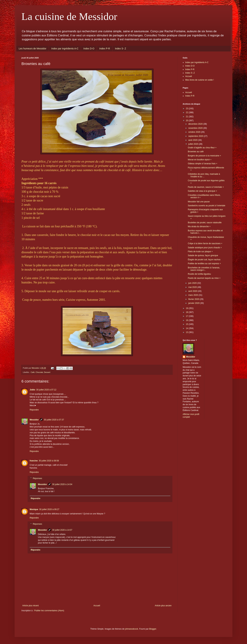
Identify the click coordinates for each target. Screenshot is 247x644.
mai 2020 (193, 287)
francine (34, 461)
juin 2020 (193, 283)
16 (187, 320)
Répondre (34, 410)
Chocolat (39, 372)
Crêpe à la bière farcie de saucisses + (205, 243)
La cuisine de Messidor (69, 16)
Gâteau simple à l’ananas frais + (203, 164)
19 (187, 308)
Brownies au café (196, 152)
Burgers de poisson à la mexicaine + (204, 156)
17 (187, 316)
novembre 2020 (196, 128)
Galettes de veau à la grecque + (202, 191)
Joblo (32, 390)
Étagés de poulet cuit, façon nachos (204, 260)
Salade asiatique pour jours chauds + (205, 248)
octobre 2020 (195, 132)
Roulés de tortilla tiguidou (199, 274)
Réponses (37, 478)
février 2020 (194, 299)
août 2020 (193, 140)
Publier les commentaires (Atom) (49, 611)
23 (187, 109)
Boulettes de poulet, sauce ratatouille (205, 223)
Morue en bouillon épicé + (200, 160)
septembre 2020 (196, 136)
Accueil (97, 606)
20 (187, 121)
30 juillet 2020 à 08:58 (49, 461)
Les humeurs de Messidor (33, 49)
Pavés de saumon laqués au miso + (204, 278)
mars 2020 (193, 295)
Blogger (153, 629)
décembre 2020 (196, 124)
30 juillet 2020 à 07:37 (54, 420)
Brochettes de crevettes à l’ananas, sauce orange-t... (204, 269)
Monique (34, 509)
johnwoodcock (132, 629)
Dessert (47, 372)
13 (187, 332)
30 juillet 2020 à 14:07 (62, 530)
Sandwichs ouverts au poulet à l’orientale (207, 206)
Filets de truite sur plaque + (200, 252)
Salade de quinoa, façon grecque (203, 255)
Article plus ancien (163, 606)
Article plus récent (30, 606)
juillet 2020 (194, 144)
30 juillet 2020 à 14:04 (62, 484)
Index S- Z (120, 49)
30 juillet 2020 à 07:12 (46, 390)
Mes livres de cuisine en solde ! (200, 80)
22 (187, 112)
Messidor (34, 420)
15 (187, 324)
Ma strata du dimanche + (199, 226)
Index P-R (105, 49)
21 (187, 117)
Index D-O (89, 49)
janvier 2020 (194, 303)
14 (187, 328)
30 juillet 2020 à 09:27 (49, 509)
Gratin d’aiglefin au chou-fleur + (202, 148)
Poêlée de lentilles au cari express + (204, 264)
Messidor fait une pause (199, 202)
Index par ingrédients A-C (65, 49)
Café (33, 372)
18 (187, 312)
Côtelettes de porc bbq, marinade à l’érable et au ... (204, 175)
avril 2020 (193, 291)
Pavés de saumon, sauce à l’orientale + (206, 187)
